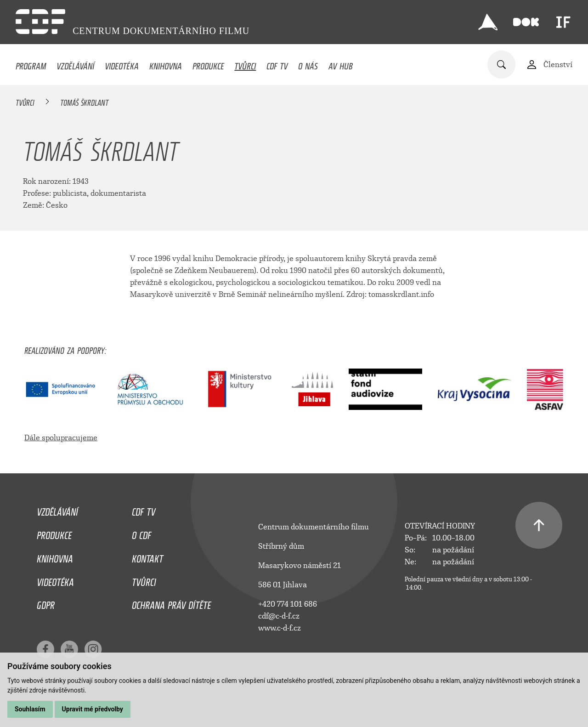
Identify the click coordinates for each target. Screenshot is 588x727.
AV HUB (341, 64)
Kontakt (147, 557)
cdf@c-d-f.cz (279, 616)
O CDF (141, 533)
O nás (308, 64)
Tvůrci (245, 64)
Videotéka (122, 64)
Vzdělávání (75, 64)
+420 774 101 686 (288, 604)
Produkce (208, 64)
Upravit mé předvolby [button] (93, 709)
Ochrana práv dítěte (171, 603)
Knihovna (166, 64)
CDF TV (277, 64)
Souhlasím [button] (30, 709)
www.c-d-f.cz (280, 628)
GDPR (46, 603)
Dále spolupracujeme (61, 438)
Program (31, 64)
